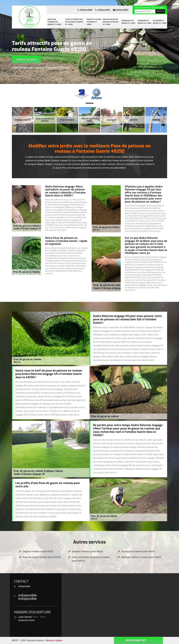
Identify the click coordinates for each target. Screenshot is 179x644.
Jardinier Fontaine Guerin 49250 (87, 551)
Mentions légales (54, 640)
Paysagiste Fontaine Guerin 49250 (138, 551)
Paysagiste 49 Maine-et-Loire (128, 22)
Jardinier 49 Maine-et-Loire (145, 22)
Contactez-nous (26, 60)
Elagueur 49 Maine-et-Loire (160, 22)
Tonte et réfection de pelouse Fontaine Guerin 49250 (91, 559)
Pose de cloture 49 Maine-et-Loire (94, 22)
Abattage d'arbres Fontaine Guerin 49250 (141, 557)
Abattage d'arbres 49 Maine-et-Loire (54, 22)
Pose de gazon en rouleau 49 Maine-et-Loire (111, 22)
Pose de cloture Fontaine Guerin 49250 (41, 557)
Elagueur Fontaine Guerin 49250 (38, 551)
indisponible (85, 10)
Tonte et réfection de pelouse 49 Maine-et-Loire (74, 22)
